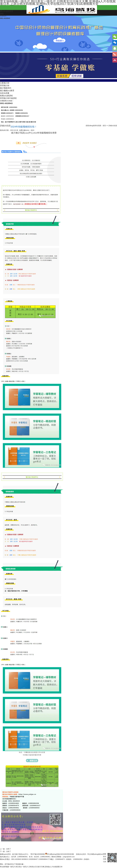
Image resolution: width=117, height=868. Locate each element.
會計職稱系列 (6, 88)
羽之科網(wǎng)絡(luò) (95, 854)
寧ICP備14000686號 (38, 854)
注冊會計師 (5, 83)
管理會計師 (5, 85)
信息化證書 (5, 93)
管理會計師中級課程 (8, 98)
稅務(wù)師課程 (6, 96)
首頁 (104, 126)
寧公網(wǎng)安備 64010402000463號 (60, 854)
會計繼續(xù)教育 (7, 91)
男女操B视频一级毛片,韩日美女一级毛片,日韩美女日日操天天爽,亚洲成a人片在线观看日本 (31, 867)
